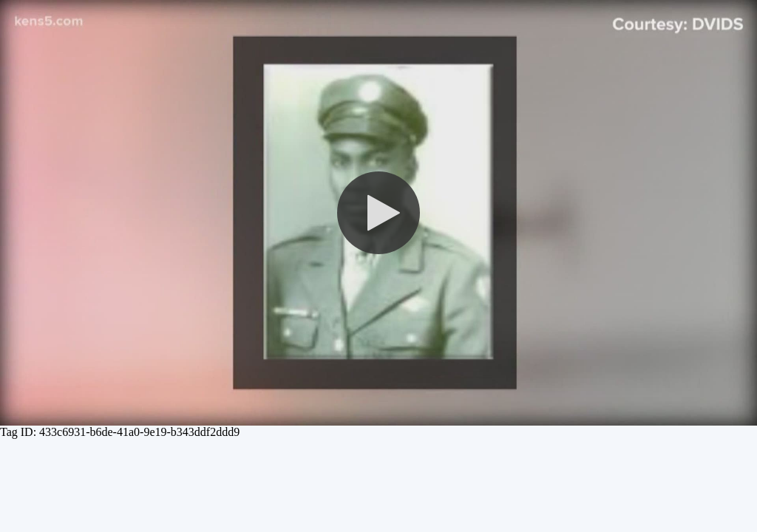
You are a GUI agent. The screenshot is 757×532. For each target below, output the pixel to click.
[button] (378, 213)
